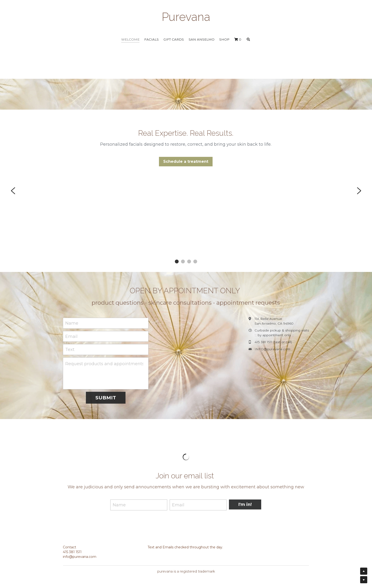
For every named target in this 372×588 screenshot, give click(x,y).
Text (70, 350)
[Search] (248, 40)
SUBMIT (106, 398)
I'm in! (245, 505)
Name (72, 323)
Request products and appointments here (104, 364)
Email (71, 336)
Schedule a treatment (186, 161)
